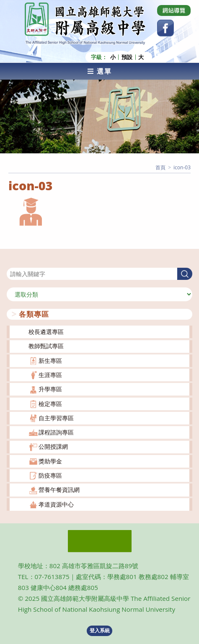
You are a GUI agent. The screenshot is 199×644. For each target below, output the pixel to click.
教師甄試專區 (46, 346)
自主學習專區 (56, 418)
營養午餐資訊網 (59, 490)
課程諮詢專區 (56, 432)
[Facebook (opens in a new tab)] (165, 28)
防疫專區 (50, 475)
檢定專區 (50, 404)
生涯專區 (50, 375)
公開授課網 (53, 446)
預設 (127, 57)
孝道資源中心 (56, 504)
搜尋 (13, 263)
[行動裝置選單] (99, 71)
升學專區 (50, 389)
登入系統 (100, 630)
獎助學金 (50, 461)
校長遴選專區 (46, 332)
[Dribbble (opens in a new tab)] (174, 10)
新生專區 (50, 361)
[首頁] (160, 167)
